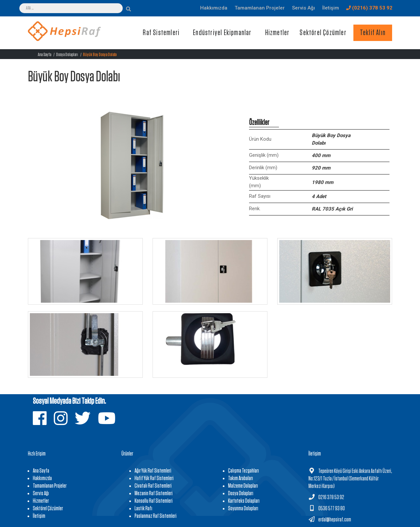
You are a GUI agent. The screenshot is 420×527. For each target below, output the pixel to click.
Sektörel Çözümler (323, 33)
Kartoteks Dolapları (244, 501)
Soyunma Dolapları (243, 509)
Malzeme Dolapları (243, 486)
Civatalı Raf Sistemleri (153, 486)
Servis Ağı (41, 494)
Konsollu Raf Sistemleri (154, 501)
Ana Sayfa (44, 55)
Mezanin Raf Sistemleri (154, 494)
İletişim (39, 516)
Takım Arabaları (241, 478)
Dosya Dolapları (67, 55)
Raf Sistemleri (161, 33)
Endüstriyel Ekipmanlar (222, 33)
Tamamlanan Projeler (50, 486)
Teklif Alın (373, 33)
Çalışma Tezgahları (243, 471)
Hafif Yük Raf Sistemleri (154, 478)
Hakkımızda (42, 478)
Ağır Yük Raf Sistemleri (153, 471)
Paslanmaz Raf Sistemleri (156, 516)
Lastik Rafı (143, 509)
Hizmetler (277, 33)
